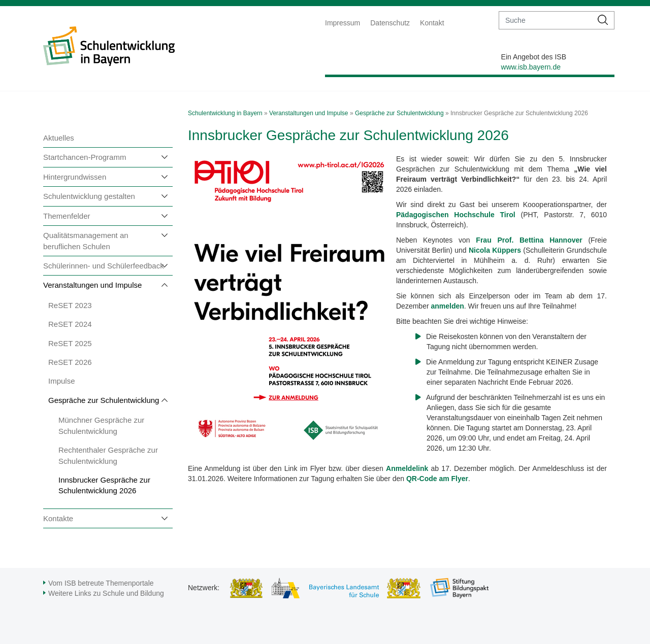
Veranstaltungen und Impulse (92, 285)
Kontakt (432, 23)
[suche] (546, 20)
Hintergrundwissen (75, 177)
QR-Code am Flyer (437, 479)
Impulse (62, 381)
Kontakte (58, 518)
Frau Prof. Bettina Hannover (529, 240)
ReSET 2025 (70, 343)
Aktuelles (59, 138)
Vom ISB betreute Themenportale (101, 583)
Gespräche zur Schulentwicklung (104, 400)
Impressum (343, 23)
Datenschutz (390, 23)
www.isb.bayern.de (531, 67)
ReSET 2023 (70, 305)
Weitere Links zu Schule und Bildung (106, 593)
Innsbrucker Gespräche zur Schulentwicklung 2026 (104, 485)
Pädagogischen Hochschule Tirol (456, 215)
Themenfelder (67, 216)
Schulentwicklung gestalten (89, 196)
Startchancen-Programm (85, 157)
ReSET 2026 (70, 362)
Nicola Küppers (495, 250)
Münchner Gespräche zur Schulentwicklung (101, 425)
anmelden (447, 306)
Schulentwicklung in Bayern (225, 113)
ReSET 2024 (70, 324)
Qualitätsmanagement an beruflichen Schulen (86, 241)
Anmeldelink (407, 468)
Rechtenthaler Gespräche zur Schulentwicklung (108, 455)
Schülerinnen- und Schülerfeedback (104, 266)
